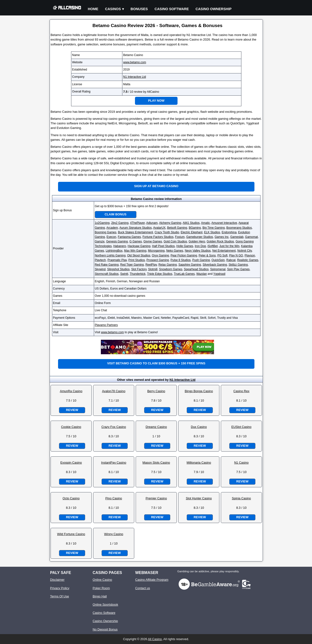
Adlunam (152, 223)
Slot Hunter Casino (199, 498)
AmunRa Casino (71, 391)
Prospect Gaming (158, 260)
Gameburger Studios (200, 237)
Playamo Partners (106, 325)
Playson (250, 255)
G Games (136, 241)
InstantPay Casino (114, 463)
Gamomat (251, 237)
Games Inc (222, 237)
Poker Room (101, 588)
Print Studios (137, 260)
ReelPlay (151, 265)
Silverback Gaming (215, 265)
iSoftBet (213, 246)
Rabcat (231, 260)
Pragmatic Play (117, 260)
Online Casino (102, 580)
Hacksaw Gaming (139, 246)
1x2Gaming (102, 223)
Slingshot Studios (118, 269)
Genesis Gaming (117, 241)
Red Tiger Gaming (132, 265)
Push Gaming (201, 260)
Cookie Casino (71, 427)
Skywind (100, 269)
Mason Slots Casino (156, 463)
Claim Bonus (116, 214)
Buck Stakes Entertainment (136, 232)
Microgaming (156, 251)
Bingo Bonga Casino (199, 391)
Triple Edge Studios (160, 274)
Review (72, 410)
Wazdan (202, 274)
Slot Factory (139, 269)
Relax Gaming (168, 265)
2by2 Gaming (120, 223)
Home (93, 9)
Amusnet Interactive (224, 223)
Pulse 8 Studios (181, 260)
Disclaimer (57, 580)
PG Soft (223, 255)
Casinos (113, 9)
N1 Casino (241, 463)
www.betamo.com (135, 62)
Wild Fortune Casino (71, 534)
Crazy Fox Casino (114, 427)
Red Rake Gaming (107, 265)
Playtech (100, 260)
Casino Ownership (214, 9)
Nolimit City (245, 251)
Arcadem (112, 228)
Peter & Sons (207, 255)
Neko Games (175, 251)
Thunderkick (137, 274)
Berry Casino (156, 391)
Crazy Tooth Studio (167, 232)
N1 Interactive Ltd (134, 77)
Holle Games (185, 246)
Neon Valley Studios (198, 251)
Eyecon (111, 237)
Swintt (124, 274)
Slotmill (153, 269)
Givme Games (153, 241)
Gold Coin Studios (175, 241)
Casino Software (172, 9)
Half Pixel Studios (163, 246)
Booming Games (106, 232)
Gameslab (237, 237)
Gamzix (100, 241)
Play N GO (236, 255)
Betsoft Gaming (177, 228)
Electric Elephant (192, 232)
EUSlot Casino (241, 427)
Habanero (120, 246)
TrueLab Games (184, 274)
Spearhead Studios (196, 269)
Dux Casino (199, 427)
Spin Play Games (238, 269)
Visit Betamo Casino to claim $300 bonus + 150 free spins (156, 363)
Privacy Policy (60, 588)
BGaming (195, 228)
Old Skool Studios (139, 255)
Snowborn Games (171, 269)
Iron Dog (200, 246)
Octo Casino (71, 498)
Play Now (156, 101)
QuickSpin (218, 260)
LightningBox (114, 251)
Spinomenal (218, 269)
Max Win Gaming (135, 251)
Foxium (180, 237)
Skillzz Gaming (238, 265)
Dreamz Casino (156, 427)
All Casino (155, 639)
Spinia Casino (241, 498)
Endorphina (229, 232)
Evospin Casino (71, 463)
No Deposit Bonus (105, 629)
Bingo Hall (100, 596)
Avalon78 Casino (114, 391)
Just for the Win (229, 246)
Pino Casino (114, 498)
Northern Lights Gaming (110, 255)
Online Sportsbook (105, 605)
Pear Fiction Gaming (184, 255)
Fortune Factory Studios (158, 237)
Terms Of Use (59, 596)
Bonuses (139, 9)
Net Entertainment (224, 251)
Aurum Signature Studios (136, 228)
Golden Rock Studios (220, 241)
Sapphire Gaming (190, 265)
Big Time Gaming (214, 228)
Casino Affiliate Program (152, 580)
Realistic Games (248, 260)
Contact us (143, 588)
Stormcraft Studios (107, 274)
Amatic (205, 223)
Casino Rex (241, 391)
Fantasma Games (129, 237)
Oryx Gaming (160, 255)
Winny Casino (114, 534)
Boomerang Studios (239, 228)
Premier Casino (156, 498)
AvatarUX (159, 228)
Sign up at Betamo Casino (156, 186)
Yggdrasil (219, 274)
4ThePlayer (137, 223)
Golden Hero (197, 241)
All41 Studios (191, 223)
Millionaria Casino (199, 463)
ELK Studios (212, 232)
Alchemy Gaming (170, 223)
